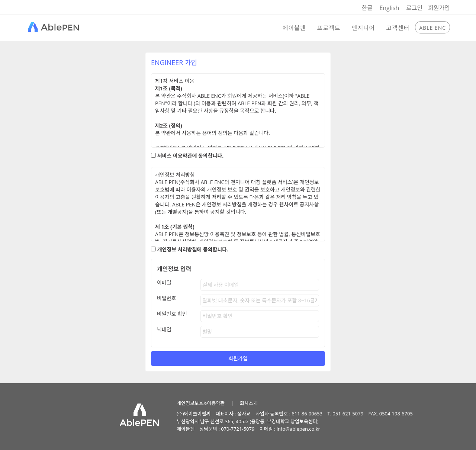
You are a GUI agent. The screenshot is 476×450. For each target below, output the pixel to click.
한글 (367, 8)
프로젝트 (329, 28)
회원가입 (439, 8)
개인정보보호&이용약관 (201, 403)
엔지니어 (363, 28)
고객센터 (398, 28)
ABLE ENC (432, 28)
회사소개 (249, 403)
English (389, 8)
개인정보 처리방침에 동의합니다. (193, 249)
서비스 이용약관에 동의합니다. (191, 156)
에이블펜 (294, 28)
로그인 (414, 8)
